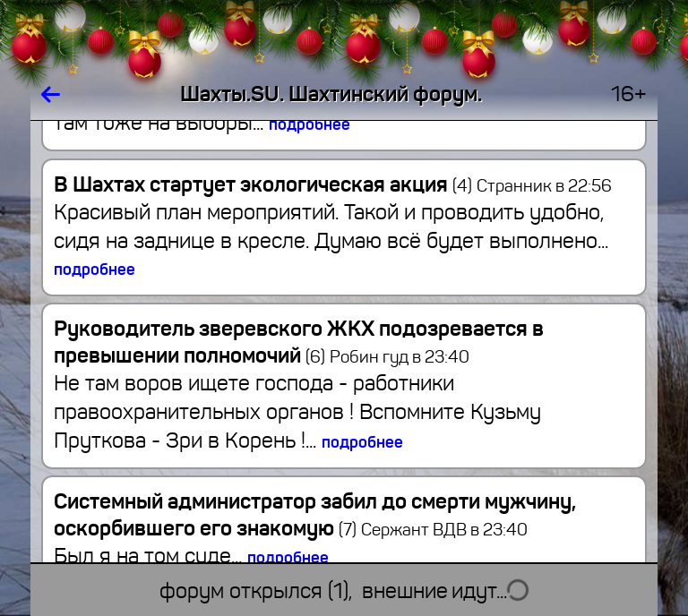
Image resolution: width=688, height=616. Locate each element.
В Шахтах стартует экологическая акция (263, 184)
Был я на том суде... (191, 556)
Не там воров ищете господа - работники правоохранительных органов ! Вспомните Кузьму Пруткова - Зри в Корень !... (297, 412)
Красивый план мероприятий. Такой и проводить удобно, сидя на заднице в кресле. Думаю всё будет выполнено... (331, 239)
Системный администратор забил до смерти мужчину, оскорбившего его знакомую (315, 515)
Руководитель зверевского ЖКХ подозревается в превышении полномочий (299, 342)
